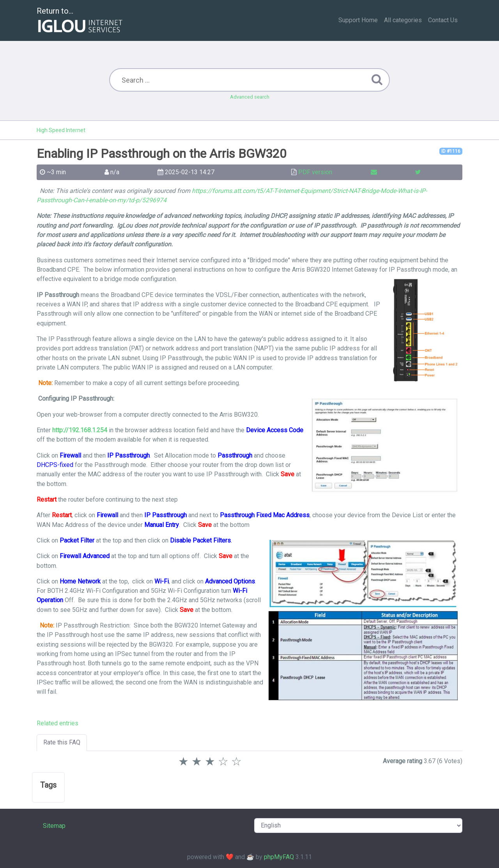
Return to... (81, 21)
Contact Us (443, 20)
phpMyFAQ (279, 857)
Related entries (58, 723)
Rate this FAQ (62, 742)
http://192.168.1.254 (80, 430)
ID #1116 (451, 151)
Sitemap (54, 826)
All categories (403, 20)
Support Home (358, 20)
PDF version (315, 172)
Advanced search (250, 97)
